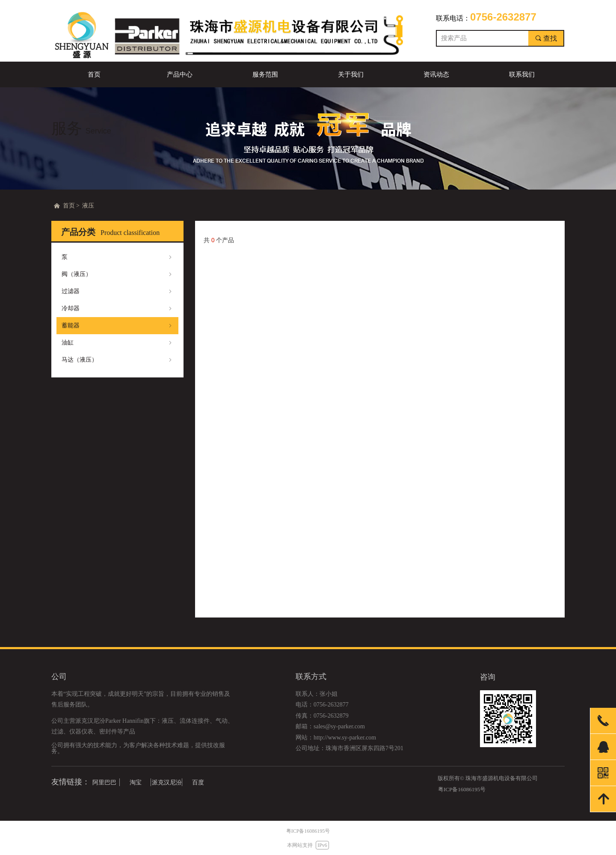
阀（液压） (117, 274)
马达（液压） (117, 360)
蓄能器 (117, 326)
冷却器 (117, 309)
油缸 (117, 343)
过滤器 (117, 291)
